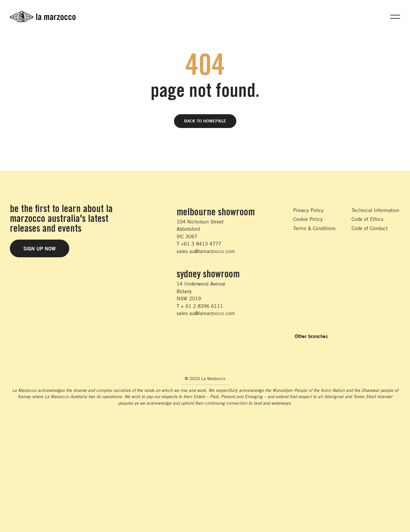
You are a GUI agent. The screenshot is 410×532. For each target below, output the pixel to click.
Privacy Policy (308, 210)
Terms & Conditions (314, 228)
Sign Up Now (40, 248)
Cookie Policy (308, 219)
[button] (395, 16)
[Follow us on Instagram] (193, 336)
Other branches (311, 336)
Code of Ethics (367, 219)
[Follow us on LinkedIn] (207, 336)
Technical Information (375, 210)
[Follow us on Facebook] (179, 336)
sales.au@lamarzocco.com (206, 251)
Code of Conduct (370, 228)
